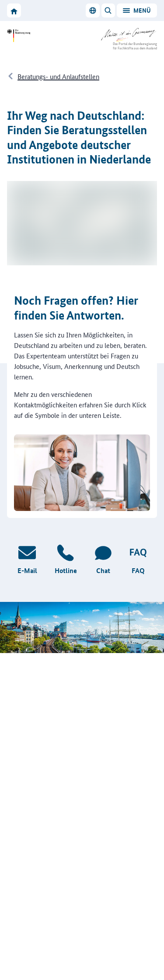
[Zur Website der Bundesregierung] (21, 36)
